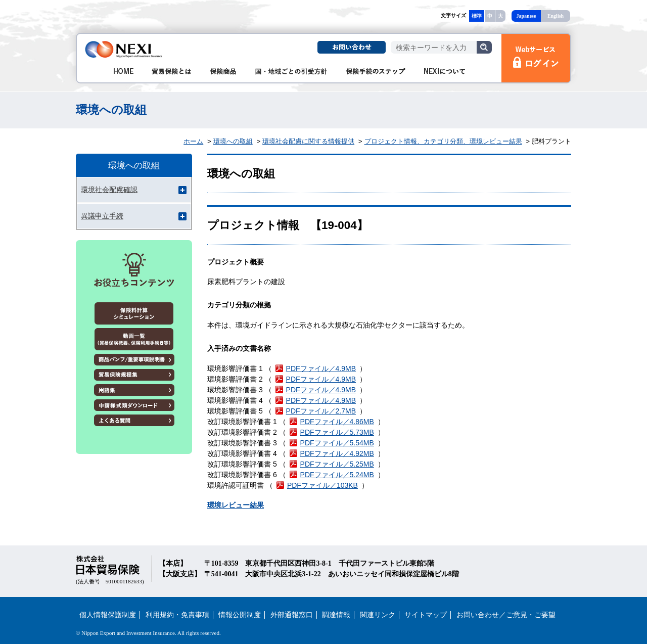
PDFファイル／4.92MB (337, 453)
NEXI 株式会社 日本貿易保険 (124, 49)
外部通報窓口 (292, 615)
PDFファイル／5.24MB (337, 475)
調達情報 (336, 615)
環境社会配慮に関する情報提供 (308, 141)
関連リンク (378, 615)
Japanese (526, 16)
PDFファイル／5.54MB (337, 443)
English (556, 16)
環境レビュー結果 (236, 505)
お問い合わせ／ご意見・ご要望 (506, 615)
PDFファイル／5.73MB (337, 432)
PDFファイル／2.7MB (321, 411)
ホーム (193, 141)
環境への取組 (233, 141)
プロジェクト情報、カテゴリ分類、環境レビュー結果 (443, 141)
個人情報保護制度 (108, 615)
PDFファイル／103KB (322, 485)
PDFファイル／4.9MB (321, 369)
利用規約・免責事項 (177, 615)
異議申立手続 (102, 216)
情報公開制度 (240, 615)
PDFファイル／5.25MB (337, 464)
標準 (477, 16)
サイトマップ (426, 615)
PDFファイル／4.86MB (337, 422)
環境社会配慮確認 (109, 190)
